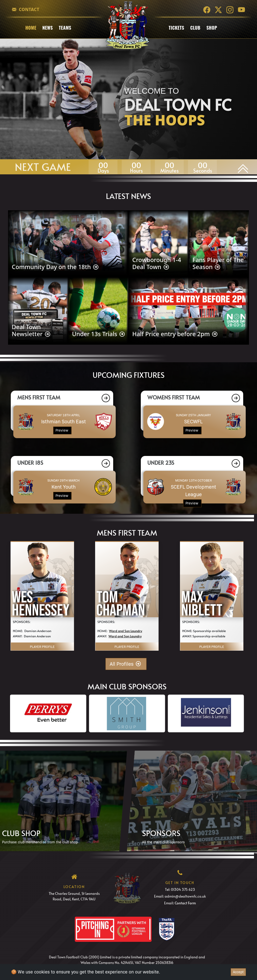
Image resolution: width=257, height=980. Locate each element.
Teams (65, 28)
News (48, 28)
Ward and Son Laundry (125, 631)
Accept (238, 972)
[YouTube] (241, 9)
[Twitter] (218, 9)
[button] (105, 398)
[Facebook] (207, 9)
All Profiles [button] (126, 664)
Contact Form (185, 903)
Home (31, 28)
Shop (212, 28)
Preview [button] (62, 430)
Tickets (176, 28)
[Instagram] (230, 9)
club (195, 28)
